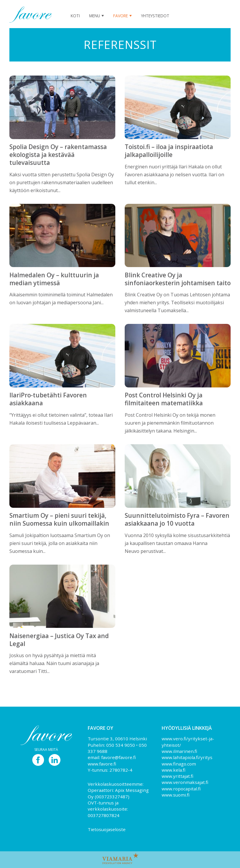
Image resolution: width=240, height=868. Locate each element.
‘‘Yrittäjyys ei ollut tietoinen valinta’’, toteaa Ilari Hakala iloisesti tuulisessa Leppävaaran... (62, 405)
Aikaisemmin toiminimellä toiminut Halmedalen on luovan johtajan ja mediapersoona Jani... (62, 285)
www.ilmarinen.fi (179, 751)
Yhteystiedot (155, 16)
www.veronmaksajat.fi (185, 782)
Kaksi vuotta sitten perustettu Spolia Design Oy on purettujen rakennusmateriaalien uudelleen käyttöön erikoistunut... (62, 165)
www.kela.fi (174, 770)
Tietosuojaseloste (107, 829)
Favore (121, 16)
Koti (75, 16)
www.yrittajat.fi (178, 776)
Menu (95, 16)
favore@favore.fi (119, 757)
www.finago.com (179, 764)
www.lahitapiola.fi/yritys (187, 757)
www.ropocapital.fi (181, 789)
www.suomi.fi (176, 795)
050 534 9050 (121, 745)
